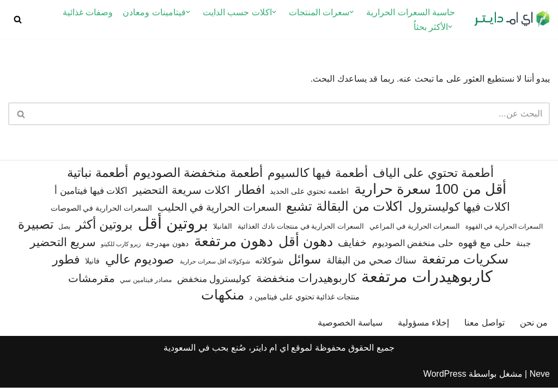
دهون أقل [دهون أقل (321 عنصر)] (306, 246)
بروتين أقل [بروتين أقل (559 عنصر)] (173, 227)
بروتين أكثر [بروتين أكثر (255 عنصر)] (104, 229)
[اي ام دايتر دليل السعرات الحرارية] (512, 19)
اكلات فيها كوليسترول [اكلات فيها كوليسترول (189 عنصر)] (459, 211)
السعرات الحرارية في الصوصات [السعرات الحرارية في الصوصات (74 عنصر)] (102, 212)
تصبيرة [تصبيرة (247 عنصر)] (36, 229)
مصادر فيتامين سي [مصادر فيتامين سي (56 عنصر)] (146, 284)
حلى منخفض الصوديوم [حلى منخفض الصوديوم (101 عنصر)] (413, 247)
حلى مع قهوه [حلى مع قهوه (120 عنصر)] (485, 247)
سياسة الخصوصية (350, 327)
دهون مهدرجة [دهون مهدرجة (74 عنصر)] (167, 248)
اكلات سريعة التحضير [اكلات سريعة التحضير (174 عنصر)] (181, 194)
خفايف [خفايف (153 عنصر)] (352, 247)
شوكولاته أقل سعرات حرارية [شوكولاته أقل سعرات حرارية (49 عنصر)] (215, 266)
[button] (351, 12)
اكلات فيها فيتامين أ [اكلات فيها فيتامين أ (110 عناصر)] (91, 195)
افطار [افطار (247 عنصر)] (250, 194)
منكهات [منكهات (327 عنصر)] (223, 299)
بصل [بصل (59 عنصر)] (64, 231)
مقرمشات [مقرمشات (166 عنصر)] (92, 283)
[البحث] (18, 19)
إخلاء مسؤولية (423, 327)
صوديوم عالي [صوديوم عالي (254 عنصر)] (140, 264)
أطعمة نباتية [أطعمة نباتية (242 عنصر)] (97, 177)
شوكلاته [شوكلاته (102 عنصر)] (269, 265)
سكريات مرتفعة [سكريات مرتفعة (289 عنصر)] (465, 263)
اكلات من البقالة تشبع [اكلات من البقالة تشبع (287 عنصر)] (344, 210)
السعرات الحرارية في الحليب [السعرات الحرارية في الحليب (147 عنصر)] (219, 212)
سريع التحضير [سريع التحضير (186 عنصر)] (63, 246)
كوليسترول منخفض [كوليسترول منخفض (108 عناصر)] (214, 283)
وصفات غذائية (88, 12)
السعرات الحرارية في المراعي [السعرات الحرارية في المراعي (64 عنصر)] (415, 231)
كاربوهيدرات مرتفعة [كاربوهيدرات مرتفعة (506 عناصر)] (427, 281)
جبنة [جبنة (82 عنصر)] (523, 248)
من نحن (534, 327)
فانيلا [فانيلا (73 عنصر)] (92, 265)
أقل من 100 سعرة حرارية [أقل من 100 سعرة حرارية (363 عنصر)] (430, 194)
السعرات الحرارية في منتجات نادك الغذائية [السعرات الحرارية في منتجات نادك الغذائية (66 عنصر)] (301, 231)
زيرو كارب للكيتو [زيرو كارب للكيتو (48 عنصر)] (121, 248)
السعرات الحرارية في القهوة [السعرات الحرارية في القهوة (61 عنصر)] (504, 231)
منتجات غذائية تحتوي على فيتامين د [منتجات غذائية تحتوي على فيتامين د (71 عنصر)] (304, 301)
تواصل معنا (484, 327)
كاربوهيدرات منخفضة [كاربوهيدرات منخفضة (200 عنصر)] (306, 283)
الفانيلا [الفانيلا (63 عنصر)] (223, 231)
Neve (540, 378)
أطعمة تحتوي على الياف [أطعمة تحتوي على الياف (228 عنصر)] (433, 178)
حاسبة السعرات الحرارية (411, 12)
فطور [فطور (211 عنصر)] (66, 264)
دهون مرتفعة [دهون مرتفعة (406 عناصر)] (233, 246)
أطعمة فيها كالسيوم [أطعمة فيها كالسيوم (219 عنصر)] (317, 178)
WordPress (445, 378)
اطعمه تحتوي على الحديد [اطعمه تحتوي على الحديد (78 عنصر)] (309, 195)
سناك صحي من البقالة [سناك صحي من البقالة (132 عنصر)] (371, 264)
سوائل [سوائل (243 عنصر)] (305, 264)
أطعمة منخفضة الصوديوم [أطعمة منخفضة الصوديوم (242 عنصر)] (198, 177)
